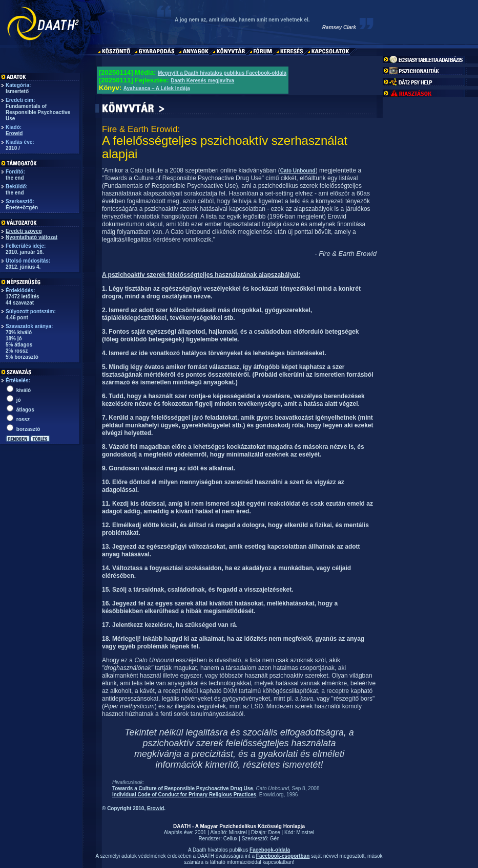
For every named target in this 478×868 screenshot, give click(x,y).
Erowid (14, 133)
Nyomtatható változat (32, 237)
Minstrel (238, 832)
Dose (274, 832)
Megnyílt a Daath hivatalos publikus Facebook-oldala (222, 73)
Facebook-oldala (270, 850)
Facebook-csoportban (283, 856)
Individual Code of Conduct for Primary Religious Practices (184, 795)
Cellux (231, 839)
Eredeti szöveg (24, 231)
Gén (275, 839)
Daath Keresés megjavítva (202, 81)
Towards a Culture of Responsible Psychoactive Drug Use (183, 788)
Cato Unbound (298, 171)
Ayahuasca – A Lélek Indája (157, 88)
